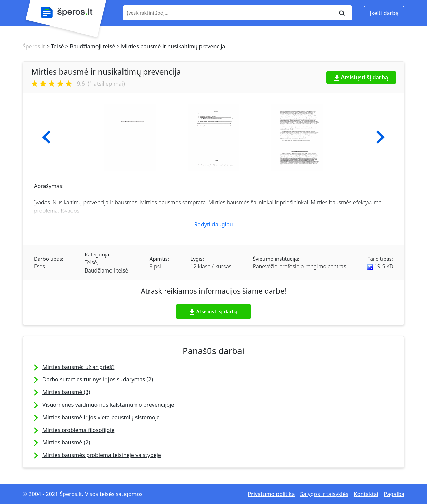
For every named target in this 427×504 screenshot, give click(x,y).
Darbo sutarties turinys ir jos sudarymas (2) (98, 379)
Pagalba (394, 494)
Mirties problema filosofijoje (78, 430)
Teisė (91, 262)
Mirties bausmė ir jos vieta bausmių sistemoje (101, 417)
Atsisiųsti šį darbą (361, 77)
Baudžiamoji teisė (106, 270)
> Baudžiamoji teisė (90, 46)
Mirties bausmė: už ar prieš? (78, 367)
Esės (40, 266)
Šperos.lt (34, 46)
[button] (46, 137)
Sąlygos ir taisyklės (324, 494)
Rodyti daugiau (213, 224)
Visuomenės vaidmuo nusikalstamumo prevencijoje (108, 405)
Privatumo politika (271, 494)
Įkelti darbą (384, 13)
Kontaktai (366, 494)
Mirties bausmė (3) (66, 392)
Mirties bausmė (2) (66, 442)
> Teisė (54, 46)
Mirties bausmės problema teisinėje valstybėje (102, 455)
